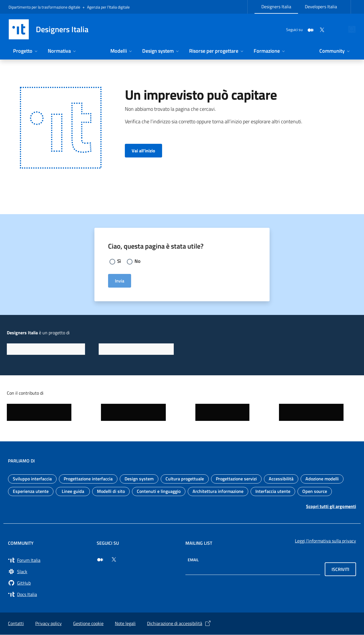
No (138, 261)
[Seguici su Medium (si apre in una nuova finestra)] (100, 560)
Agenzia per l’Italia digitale (108, 7)
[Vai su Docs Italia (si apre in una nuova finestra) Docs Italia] (49, 595)
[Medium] (297, 29)
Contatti (16, 624)
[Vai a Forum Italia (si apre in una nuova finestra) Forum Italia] (49, 560)
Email (193, 560)
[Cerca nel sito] (349, 29)
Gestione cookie (88, 624)
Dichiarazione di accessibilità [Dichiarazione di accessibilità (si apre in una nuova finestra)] (179, 624)
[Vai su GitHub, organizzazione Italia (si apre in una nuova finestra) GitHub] (49, 583)
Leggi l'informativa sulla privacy (325, 541)
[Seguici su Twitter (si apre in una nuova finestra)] (114, 560)
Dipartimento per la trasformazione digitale (44, 7)
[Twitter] (309, 29)
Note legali (125, 624)
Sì (119, 261)
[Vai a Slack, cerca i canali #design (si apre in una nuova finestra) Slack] (49, 572)
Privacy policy (48, 624)
